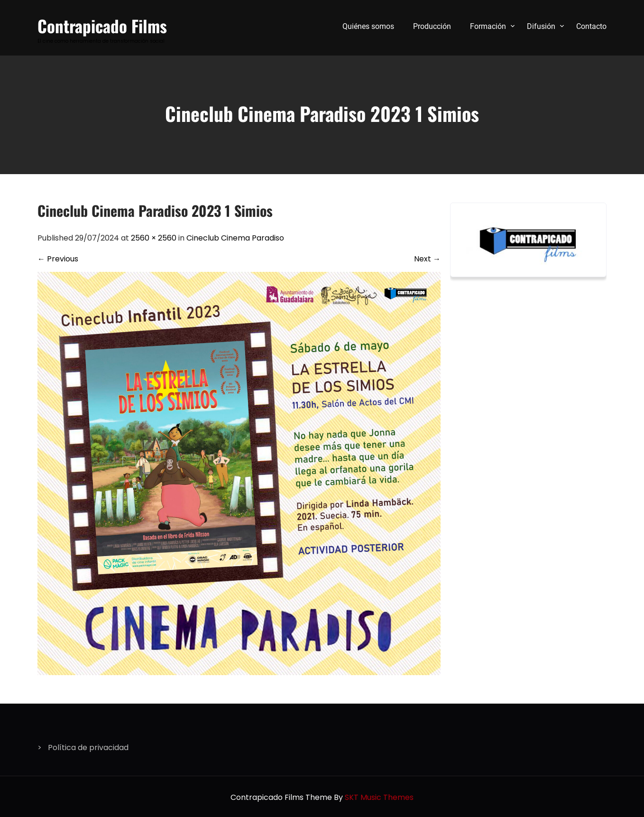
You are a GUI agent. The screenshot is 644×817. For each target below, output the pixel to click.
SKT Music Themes (379, 797)
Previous (58, 259)
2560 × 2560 (154, 238)
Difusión (541, 26)
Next (427, 259)
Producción (432, 26)
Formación (488, 26)
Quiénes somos (368, 26)
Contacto (591, 26)
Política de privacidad (88, 747)
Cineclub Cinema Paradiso (235, 238)
